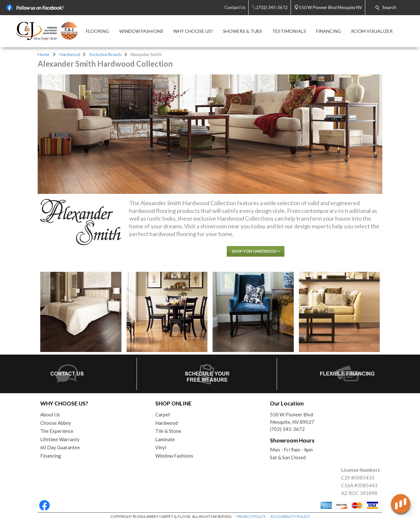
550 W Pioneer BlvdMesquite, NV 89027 (292, 418)
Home (43, 54)
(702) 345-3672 (287, 429)
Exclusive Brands (106, 54)
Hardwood (70, 54)
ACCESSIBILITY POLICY (290, 516)
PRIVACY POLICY (251, 516)
